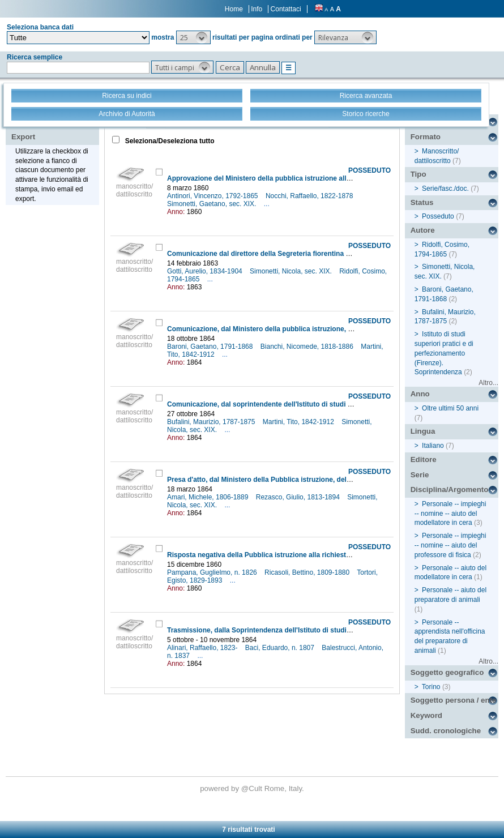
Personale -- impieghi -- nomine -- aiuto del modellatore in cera (450, 514)
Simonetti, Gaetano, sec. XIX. (213, 204)
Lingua (423, 431)
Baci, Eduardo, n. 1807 (281, 648)
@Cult (253, 788)
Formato (426, 137)
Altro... (488, 383)
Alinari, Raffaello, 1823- (203, 648)
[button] (193, 37)
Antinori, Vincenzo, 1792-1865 (213, 196)
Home (234, 9)
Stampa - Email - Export (47, 129)
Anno (420, 394)
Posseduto (438, 216)
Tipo (418, 174)
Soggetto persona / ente (454, 700)
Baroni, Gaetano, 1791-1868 (211, 347)
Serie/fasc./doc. (445, 189)
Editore (424, 459)
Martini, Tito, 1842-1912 (299, 422)
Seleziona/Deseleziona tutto (168, 141)
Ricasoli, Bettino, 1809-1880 (308, 572)
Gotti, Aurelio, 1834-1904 (206, 271)
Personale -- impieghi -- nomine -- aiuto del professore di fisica (450, 545)
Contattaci (286, 9)
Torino (431, 687)
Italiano (433, 446)
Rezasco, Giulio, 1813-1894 (299, 497)
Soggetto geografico (447, 672)
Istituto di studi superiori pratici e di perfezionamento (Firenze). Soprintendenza (444, 353)
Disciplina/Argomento (450, 489)
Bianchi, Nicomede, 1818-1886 (308, 347)
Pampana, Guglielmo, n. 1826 (213, 572)
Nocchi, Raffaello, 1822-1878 (310, 196)
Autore (423, 230)
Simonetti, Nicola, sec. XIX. (292, 271)
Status (422, 202)
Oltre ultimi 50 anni (450, 408)
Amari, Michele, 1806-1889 (209, 497)
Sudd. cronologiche (446, 731)
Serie (420, 475)
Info (257, 9)
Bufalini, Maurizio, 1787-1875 (212, 422)
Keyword (426, 715)
